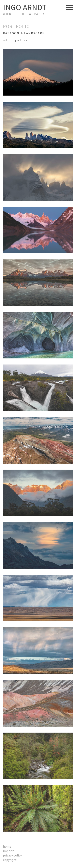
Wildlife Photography (25, 9)
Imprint (8, 851)
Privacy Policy (12, 855)
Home (7, 846)
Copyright (10, 860)
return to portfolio (15, 40)
